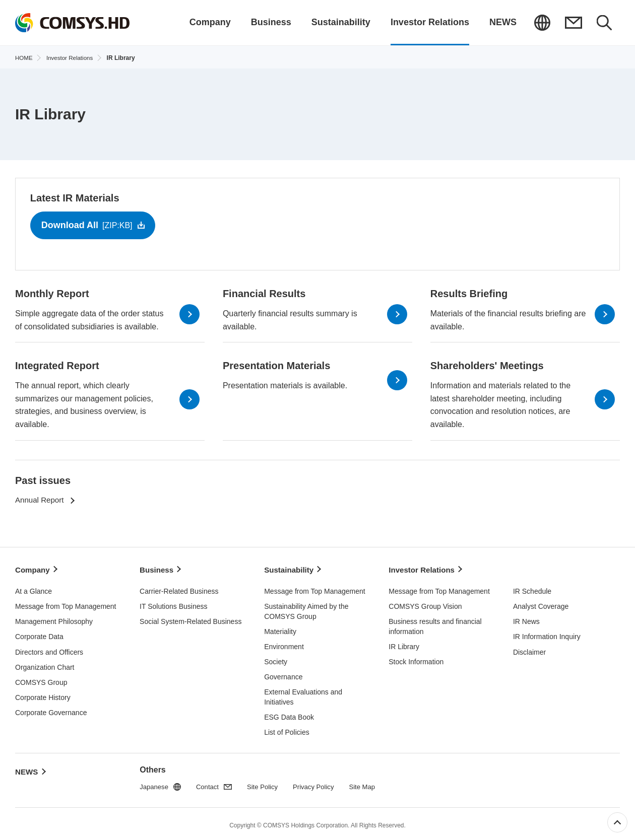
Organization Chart (45, 665)
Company (34, 570)
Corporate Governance (51, 710)
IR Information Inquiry (547, 635)
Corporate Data (39, 635)
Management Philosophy (54, 619)
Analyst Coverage (541, 604)
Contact (573, 23)
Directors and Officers (49, 650)
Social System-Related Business (190, 619)
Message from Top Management (66, 604)
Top (617, 822)
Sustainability (290, 570)
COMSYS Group (41, 680)
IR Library (404, 644)
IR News (526, 619)
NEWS (27, 766)
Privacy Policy (321, 785)
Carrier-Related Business (179, 589)
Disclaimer (529, 650)
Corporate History (43, 695)
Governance (283, 674)
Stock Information (416, 659)
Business (157, 570)
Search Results (604, 23)
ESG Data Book (289, 715)
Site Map (372, 785)
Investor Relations (424, 570)
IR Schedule (532, 589)
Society (276, 659)
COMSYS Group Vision (425, 604)
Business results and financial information (435, 624)
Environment (284, 644)
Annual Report (41, 503)
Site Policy (267, 785)
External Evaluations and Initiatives (303, 694)
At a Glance (34, 589)
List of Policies (287, 730)
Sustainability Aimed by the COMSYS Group (306, 609)
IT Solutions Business (173, 604)
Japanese (542, 23)
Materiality (280, 629)
